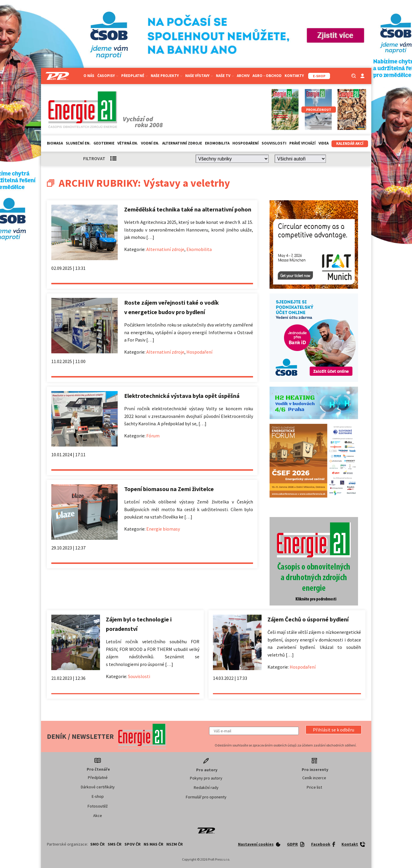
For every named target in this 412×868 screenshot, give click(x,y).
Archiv (243, 76)
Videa (324, 143)
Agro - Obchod (267, 76)
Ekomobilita (217, 143)
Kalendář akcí (350, 143)
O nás (89, 76)
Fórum (153, 436)
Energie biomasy (163, 529)
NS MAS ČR (154, 844)
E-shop (98, 796)
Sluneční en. (78, 143)
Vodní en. (150, 143)
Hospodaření (246, 143)
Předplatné (134, 76)
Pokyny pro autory (206, 778)
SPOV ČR (133, 844)
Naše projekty (166, 76)
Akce (98, 816)
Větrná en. (128, 143)
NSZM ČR (175, 844)
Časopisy (108, 76)
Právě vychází (302, 143)
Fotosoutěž (98, 806)
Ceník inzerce (314, 778)
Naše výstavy (199, 76)
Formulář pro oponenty (206, 797)
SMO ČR (97, 844)
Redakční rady (206, 787)
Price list (314, 787)
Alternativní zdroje (182, 143)
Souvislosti (274, 143)
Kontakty (294, 76)
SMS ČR (115, 844)
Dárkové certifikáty (98, 787)
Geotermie (104, 143)
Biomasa (55, 143)
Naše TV (225, 76)
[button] (334, 730)
